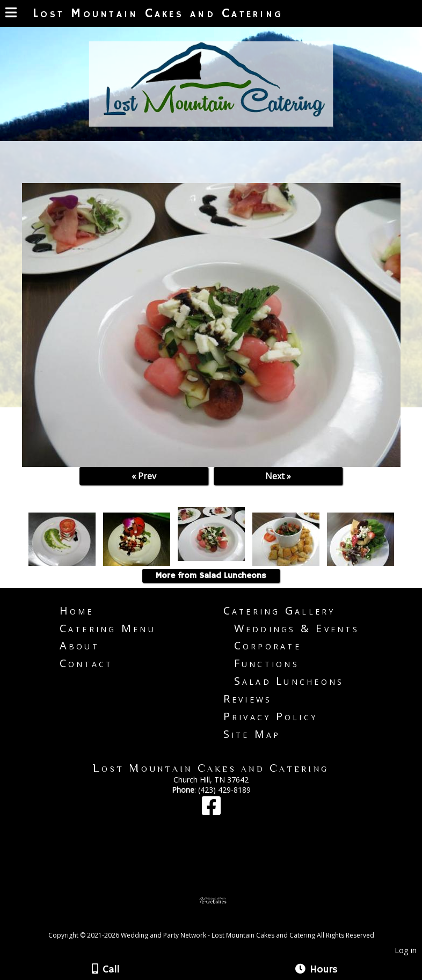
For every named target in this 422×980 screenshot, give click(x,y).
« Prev (144, 476)
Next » (278, 476)
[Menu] (11, 14)
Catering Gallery (279, 610)
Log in (406, 950)
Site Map (252, 734)
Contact (86, 663)
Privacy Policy (271, 716)
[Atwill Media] (221, 923)
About (79, 645)
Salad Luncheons (289, 681)
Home (77, 610)
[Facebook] (211, 811)
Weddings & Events (297, 628)
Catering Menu (108, 628)
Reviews (248, 699)
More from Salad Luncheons (211, 576)
